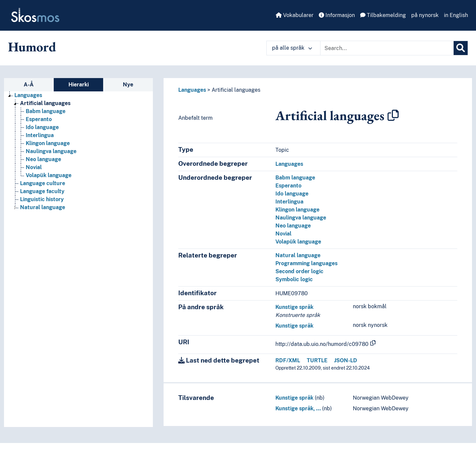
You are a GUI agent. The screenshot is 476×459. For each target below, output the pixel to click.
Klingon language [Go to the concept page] (48, 143)
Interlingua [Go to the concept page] (40, 135)
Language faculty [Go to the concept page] (42, 191)
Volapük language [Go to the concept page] (49, 175)
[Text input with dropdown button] (387, 48)
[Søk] (461, 48)
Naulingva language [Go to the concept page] (51, 151)
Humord (32, 47)
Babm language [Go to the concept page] (46, 111)
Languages (192, 90)
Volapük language (298, 242)
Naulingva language (301, 218)
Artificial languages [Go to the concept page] (45, 103)
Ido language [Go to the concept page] (42, 127)
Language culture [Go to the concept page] (43, 183)
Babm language (295, 178)
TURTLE (317, 360)
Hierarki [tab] (79, 85)
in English (456, 15)
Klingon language (297, 210)
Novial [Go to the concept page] (34, 167)
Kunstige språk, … (298, 408)
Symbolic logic (294, 279)
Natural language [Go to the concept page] (43, 207)
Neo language (293, 226)
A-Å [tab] (29, 85)
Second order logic (299, 271)
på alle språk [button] (292, 48)
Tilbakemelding (383, 15)
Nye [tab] (128, 85)
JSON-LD (346, 360)
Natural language (298, 255)
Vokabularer (295, 15)
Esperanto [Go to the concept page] (39, 119)
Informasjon (337, 15)
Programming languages (306, 263)
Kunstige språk (294, 307)
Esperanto (288, 186)
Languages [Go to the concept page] (28, 95)
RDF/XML (288, 360)
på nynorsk (425, 15)
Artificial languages (236, 90)
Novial (283, 234)
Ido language (292, 194)
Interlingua (289, 202)
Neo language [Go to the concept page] (43, 159)
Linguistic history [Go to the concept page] (42, 199)
